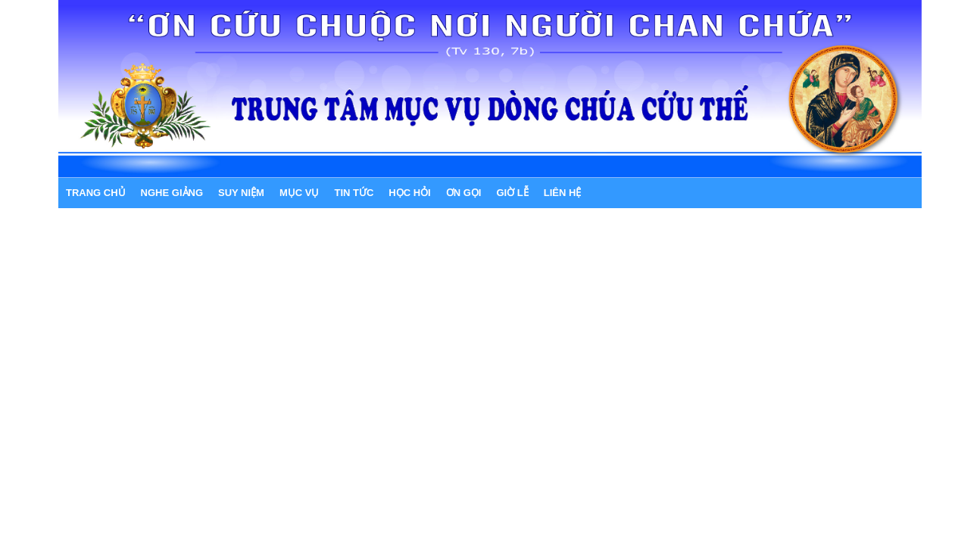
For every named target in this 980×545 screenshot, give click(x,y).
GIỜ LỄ (512, 193)
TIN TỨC (354, 193)
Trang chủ (96, 193)
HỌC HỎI (409, 193)
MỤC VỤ (300, 193)
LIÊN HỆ (563, 193)
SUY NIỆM (241, 193)
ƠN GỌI (464, 193)
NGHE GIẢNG (172, 193)
